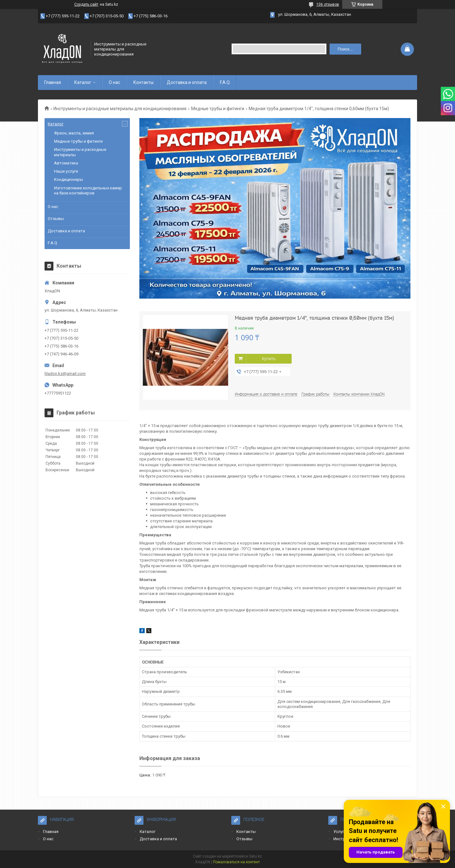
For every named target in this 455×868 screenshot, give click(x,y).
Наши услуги (66, 171)
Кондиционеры (69, 179)
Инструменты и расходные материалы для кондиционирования (120, 109)
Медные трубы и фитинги (218, 109)
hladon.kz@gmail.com (65, 374)
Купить (269, 359)
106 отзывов (328, 4)
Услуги (340, 832)
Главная (53, 82)
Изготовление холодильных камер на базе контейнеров (88, 190)
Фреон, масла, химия (74, 133)
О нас (114, 82)
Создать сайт (86, 4)
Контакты (143, 82)
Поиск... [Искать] (345, 49)
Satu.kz (255, 856)
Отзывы (56, 219)
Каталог (83, 82)
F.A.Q (225, 82)
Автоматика (66, 163)
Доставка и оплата (187, 82)
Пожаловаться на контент (236, 862)
